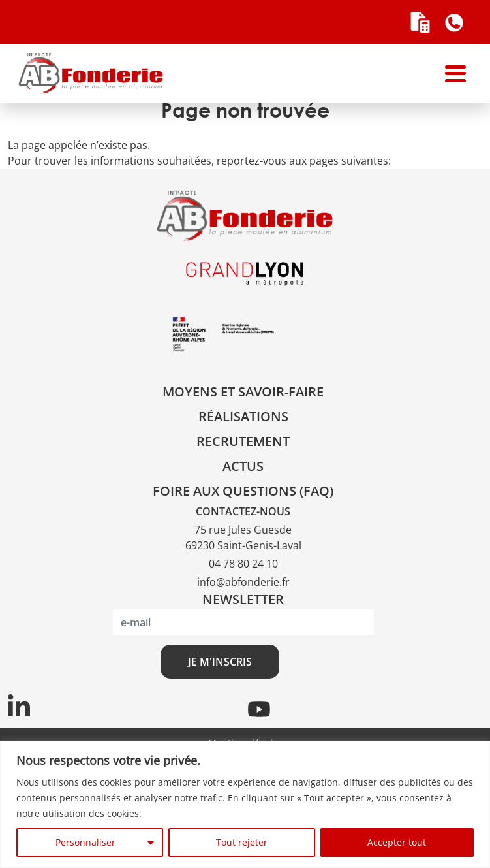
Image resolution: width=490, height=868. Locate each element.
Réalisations (243, 416)
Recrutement (243, 441)
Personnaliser (85, 842)
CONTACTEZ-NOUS (243, 511)
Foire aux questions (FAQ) (243, 491)
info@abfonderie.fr (243, 582)
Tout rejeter (242, 842)
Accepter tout (397, 842)
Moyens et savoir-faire (243, 392)
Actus (243, 466)
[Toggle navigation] (455, 74)
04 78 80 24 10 (243, 564)
